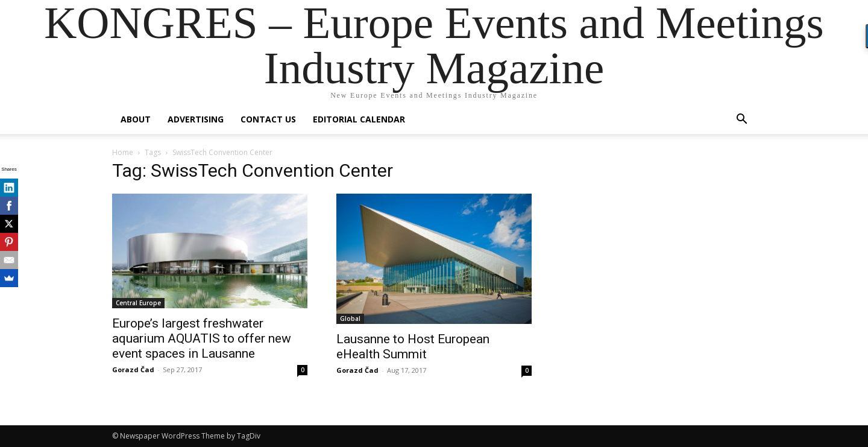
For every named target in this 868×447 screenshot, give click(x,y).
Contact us (268, 119)
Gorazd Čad (133, 369)
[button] (741, 120)
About (136, 119)
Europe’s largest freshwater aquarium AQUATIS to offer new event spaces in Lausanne (202, 338)
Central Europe (138, 303)
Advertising (196, 119)
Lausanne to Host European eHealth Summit (413, 347)
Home (123, 152)
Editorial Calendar (359, 119)
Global (350, 319)
